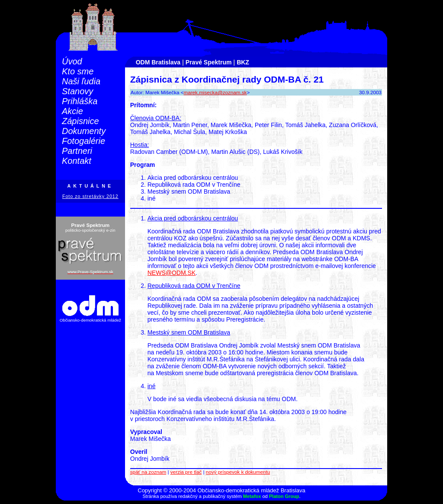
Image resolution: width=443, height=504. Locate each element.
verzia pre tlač (186, 472)
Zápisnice (80, 121)
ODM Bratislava (158, 62)
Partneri (77, 151)
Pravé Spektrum (209, 62)
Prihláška (80, 101)
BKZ (243, 62)
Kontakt (77, 161)
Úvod (72, 61)
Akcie (72, 111)
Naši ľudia (81, 81)
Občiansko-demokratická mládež (90, 320)
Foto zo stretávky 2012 (90, 196)
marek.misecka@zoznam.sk (215, 92)
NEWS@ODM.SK (172, 273)
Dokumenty (84, 131)
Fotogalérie (83, 141)
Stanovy (77, 91)
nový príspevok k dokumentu (238, 472)
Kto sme (78, 71)
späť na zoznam (148, 472)
